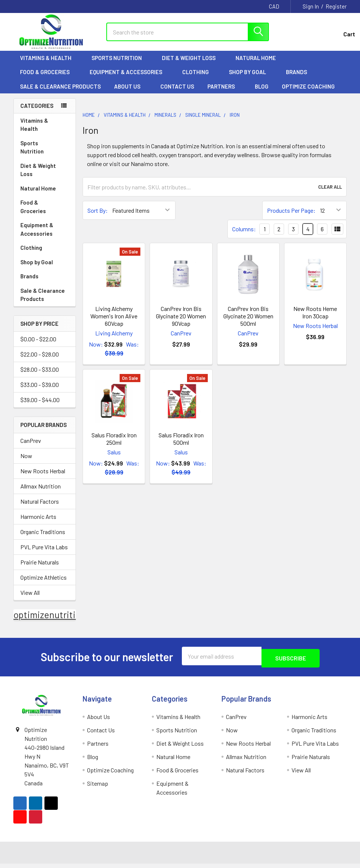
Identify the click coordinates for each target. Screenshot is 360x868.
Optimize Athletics (44, 584)
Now (26, 462)
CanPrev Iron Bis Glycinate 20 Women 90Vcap (181, 322)
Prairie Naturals (40, 568)
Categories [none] (37, 112)
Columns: (244, 235)
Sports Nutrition (120, 64)
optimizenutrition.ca (55, 621)
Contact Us (177, 93)
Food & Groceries (48, 78)
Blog (262, 93)
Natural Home (259, 64)
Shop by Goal (251, 78)
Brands (300, 78)
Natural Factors (40, 508)
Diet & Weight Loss (192, 64)
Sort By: (98, 217)
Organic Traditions (43, 538)
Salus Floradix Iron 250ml (114, 445)
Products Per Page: (291, 217)
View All (30, 599)
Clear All (330, 193)
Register (336, 6)
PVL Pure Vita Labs (44, 553)
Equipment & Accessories (129, 78)
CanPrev (31, 447)
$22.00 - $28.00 (40, 361)
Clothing (199, 78)
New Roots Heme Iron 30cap (315, 319)
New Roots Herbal (43, 477)
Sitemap (98, 787)
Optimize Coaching (308, 93)
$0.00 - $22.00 (38, 346)
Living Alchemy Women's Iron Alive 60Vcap (114, 322)
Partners (224, 93)
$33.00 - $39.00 (40, 391)
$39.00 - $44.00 (40, 406)
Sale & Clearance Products (60, 93)
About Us (131, 93)
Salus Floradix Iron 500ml (181, 445)
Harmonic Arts (38, 523)
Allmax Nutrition (41, 492)
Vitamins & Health (49, 64)
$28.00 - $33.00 (40, 376)
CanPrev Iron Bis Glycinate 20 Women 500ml (248, 322)
